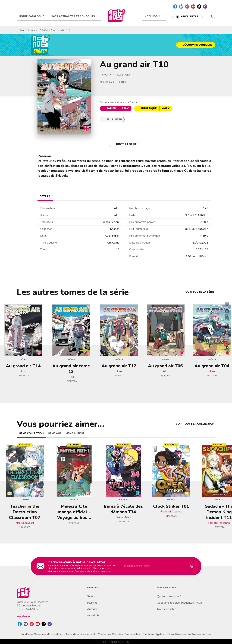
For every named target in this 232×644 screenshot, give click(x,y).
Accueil (23, 30)
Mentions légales (153, 634)
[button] (187, 17)
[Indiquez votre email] (154, 566)
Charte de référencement (80, 634)
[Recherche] (211, 17)
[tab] (33, 16)
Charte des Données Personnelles (119, 634)
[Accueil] (116, 15)
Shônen (46, 30)
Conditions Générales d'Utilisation (41, 634)
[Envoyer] (192, 566)
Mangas (35, 30)
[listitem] (175, 7)
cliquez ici (105, 571)
